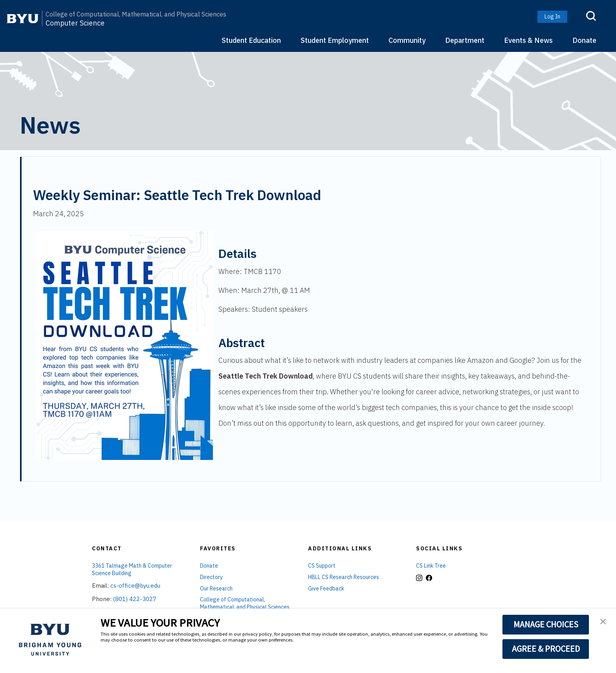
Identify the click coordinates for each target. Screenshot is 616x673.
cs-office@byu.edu (135, 586)
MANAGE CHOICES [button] (546, 624)
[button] (603, 622)
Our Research (216, 588)
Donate (584, 40)
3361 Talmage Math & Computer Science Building (132, 569)
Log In (552, 17)
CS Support (322, 566)
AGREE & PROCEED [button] (546, 649)
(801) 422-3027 (135, 599)
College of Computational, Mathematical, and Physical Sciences (136, 14)
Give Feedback (326, 588)
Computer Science (75, 23)
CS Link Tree (431, 566)
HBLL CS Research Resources (344, 577)
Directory (211, 577)
